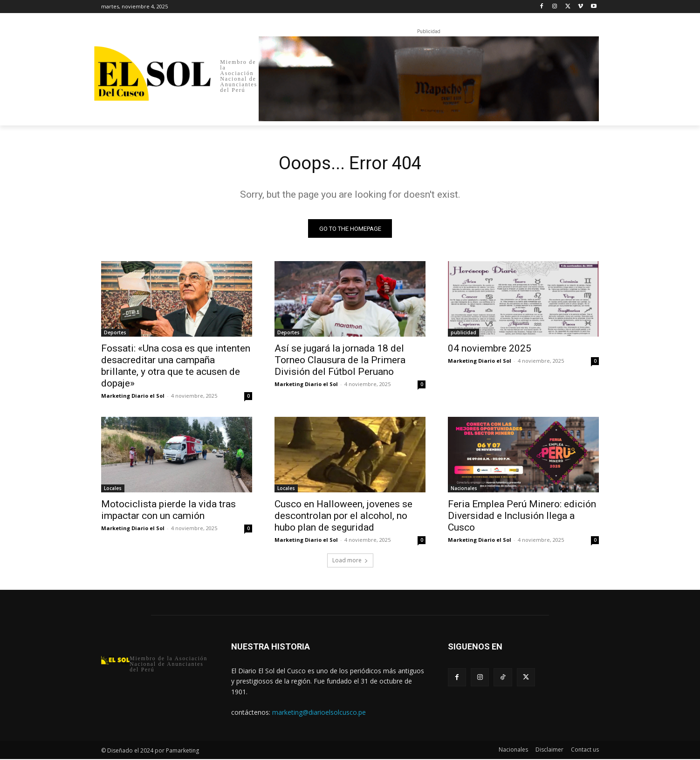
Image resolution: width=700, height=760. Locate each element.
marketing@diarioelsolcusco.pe (319, 713)
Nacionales (464, 490)
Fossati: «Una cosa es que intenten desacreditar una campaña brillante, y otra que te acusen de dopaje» (176, 367)
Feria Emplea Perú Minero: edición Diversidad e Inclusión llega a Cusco (522, 517)
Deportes (115, 334)
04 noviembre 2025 (490, 350)
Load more (350, 562)
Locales (113, 490)
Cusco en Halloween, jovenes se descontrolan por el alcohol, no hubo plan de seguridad (343, 517)
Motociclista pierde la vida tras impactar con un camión (168, 511)
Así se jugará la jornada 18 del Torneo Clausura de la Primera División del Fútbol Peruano (340, 361)
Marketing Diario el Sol (133, 397)
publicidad (463, 334)
